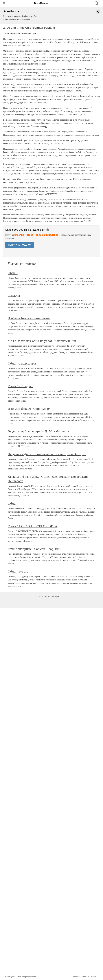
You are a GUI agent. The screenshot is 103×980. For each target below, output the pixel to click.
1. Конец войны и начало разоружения (20, 977)
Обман (13, 273)
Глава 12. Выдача (21, 386)
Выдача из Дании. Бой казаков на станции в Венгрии (47, 454)
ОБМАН (14, 296)
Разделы (56, 597)
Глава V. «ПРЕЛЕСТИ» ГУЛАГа (84, 977)
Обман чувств (18, 571)
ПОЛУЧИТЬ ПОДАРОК (20, 245)
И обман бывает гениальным (29, 318)
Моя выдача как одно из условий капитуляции (42, 341)
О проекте (44, 597)
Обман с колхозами (22, 363)
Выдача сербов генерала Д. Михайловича (38, 431)
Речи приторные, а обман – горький (34, 549)
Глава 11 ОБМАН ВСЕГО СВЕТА (33, 526)
